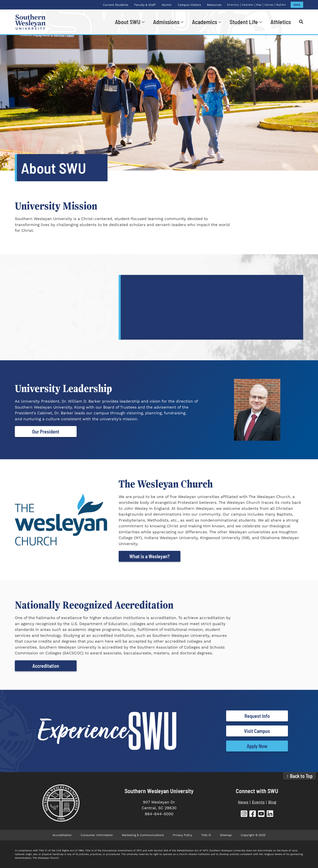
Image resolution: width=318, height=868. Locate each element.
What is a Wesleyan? (150, 556)
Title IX (206, 835)
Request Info (257, 716)
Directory (233, 5)
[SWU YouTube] (261, 814)
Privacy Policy (182, 835)
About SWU (128, 22)
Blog (272, 802)
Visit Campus (257, 731)
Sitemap (226, 835)
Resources (214, 5)
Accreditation (46, 666)
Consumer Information (97, 835)
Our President (46, 432)
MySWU (281, 5)
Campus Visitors (189, 5)
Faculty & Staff (145, 5)
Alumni (167, 5)
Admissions (166, 22)
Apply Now (257, 746)
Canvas (269, 5)
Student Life (244, 22)
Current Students (116, 5)
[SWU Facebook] (253, 814)
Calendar (248, 5)
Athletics (281, 22)
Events (258, 802)
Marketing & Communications (143, 835)
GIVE (297, 5)
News (243, 802)
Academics (205, 22)
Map (259, 5)
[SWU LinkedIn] (270, 814)
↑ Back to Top (300, 776)
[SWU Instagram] (244, 814)
